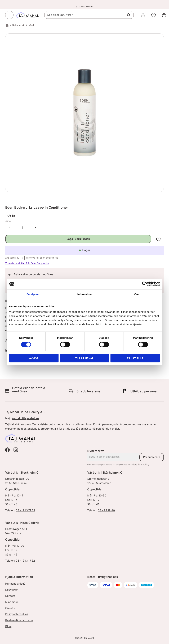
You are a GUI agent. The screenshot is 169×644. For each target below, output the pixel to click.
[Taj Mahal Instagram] (16, 450)
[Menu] (9, 15)
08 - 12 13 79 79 (25, 511)
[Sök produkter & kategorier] (89, 15)
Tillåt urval (84, 358)
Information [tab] (85, 294)
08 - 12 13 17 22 (25, 561)
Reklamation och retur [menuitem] (19, 620)
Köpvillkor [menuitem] (12, 590)
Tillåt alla (135, 358)
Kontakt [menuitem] (10, 596)
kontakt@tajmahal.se (25, 419)
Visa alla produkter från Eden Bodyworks (27, 263)
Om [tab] (136, 294)
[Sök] (129, 15)
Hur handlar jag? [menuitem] (15, 584)
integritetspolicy (140, 465)
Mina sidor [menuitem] (12, 602)
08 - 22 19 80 (106, 511)
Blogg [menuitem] (9, 627)
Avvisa (34, 358)
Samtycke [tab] (33, 294)
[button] (154, 15)
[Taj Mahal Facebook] (7, 450)
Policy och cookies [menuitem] (17, 614)
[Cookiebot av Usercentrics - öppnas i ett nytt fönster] (145, 284)
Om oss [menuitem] (10, 608)
